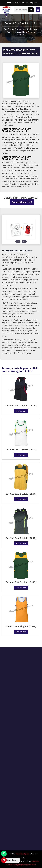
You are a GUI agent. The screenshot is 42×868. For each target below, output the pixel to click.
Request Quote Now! (22, 202)
